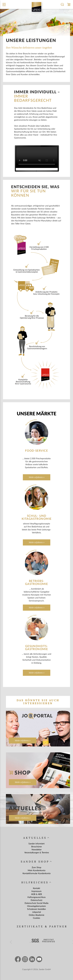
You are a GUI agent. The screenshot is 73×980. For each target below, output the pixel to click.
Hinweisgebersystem (36, 906)
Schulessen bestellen (36, 909)
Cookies (36, 918)
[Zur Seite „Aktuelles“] (38, 809)
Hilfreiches (35, 882)
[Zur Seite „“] (38, 729)
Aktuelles (35, 838)
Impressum (36, 891)
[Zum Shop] (38, 770)
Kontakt (36, 888)
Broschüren (37, 847)
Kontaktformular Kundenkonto (37, 873)
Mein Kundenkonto (37, 871)
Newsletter (37, 850)
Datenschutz (36, 900)
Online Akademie (36, 915)
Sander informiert (36, 844)
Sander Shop (35, 862)
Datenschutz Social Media (36, 903)
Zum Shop (36, 868)
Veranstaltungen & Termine (37, 853)
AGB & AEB (36, 894)
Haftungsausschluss (36, 897)
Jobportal (36, 912)
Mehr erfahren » (37, 477)
